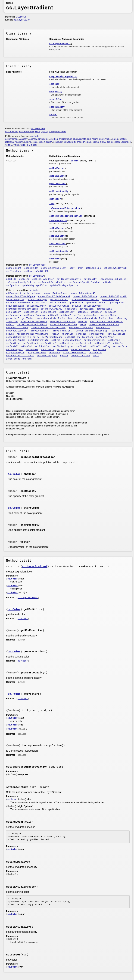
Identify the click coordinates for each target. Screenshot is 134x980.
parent (115, 139)
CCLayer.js (21, 17)
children (54, 139)
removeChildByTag (16, 331)
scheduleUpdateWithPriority (23, 337)
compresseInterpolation (63, 77)
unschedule (95, 353)
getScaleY (111, 312)
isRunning (121, 318)
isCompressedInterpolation (65, 208)
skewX (96, 142)
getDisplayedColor (43, 279)
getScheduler (14, 315)
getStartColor (58, 184)
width (23, 145)
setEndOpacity (58, 236)
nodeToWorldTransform (63, 322)
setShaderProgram (63, 347)
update (64, 356)
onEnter (83, 322)
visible (16, 145)
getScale (83, 312)
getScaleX (96, 312)
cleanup (37, 293)
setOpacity (13, 286)
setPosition (13, 343)
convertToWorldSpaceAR (113, 297)
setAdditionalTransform (79, 337)
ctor (72, 268)
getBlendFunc (93, 268)
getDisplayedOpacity (69, 279)
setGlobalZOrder (16, 340)
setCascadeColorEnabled (52, 282)
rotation (123, 139)
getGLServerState (59, 306)
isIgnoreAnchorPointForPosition (94, 318)
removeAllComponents (81, 328)
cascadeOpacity (27, 131)
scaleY (49, 142)
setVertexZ (32, 350)
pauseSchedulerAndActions (104, 325)
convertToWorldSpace (85, 297)
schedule (81, 334)
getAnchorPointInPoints (85, 300)
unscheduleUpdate (47, 356)
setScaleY (26, 347)
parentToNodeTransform (63, 325)
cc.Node (35, 136)
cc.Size (12, 799)
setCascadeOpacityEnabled (84, 282)
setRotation (66, 343)
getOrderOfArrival (52, 309)
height (95, 139)
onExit (10, 325)
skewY (103, 142)
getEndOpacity (58, 176)
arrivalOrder (44, 139)
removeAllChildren (17, 328)
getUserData (91, 315)
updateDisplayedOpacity (64, 286)
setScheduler (42, 347)
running (28, 142)
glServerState (80, 139)
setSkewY (94, 347)
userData (116, 142)
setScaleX (12, 347)
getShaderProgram (34, 315)
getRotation (31, 312)
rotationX (10, 142)
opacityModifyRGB (57, 131)
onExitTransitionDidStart (32, 325)
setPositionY (49, 343)
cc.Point (13, 593)
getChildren (77, 303)
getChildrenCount (97, 303)
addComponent (14, 293)
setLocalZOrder (72, 340)
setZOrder (63, 350)
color (38, 131)
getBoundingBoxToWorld (19, 303)
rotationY (19, 142)
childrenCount (66, 139)
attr (27, 293)
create (75, 161)
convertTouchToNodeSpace (21, 297)
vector (53, 115)
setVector (55, 259)
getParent (71, 309)
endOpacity (56, 92)
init (52, 204)
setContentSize (58, 221)
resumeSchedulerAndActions (33, 334)
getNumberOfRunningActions (22, 309)
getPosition (87, 309)
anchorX (24, 139)
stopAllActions (37, 353)
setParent (114, 340)
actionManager (12, 139)
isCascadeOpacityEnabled (21, 282)
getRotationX (49, 312)
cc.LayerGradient (59, 44)
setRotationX (84, 343)
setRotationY (102, 343)
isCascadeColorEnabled (113, 279)
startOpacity (57, 107)
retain (55, 334)
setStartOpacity (59, 251)
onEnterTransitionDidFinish (107, 322)
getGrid (76, 306)
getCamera (41, 303)
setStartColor (58, 244)
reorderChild (118, 331)
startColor (56, 99)
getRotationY (67, 312)
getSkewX (53, 315)
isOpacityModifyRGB (115, 268)
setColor (108, 282)
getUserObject (109, 315)
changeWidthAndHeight (54, 268)
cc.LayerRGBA (38, 128)
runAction (68, 334)
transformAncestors (75, 353)
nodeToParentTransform (34, 322)
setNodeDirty (70, 142)
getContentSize (15, 306)
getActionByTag (15, 300)
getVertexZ (13, 318)
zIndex (34, 145)
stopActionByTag (16, 353)
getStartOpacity (59, 191)
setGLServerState (38, 340)
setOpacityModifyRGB (36, 271)
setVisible (48, 350)
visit (96, 356)
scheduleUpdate (116, 334)
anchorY (33, 139)
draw (80, 268)
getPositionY (14, 312)
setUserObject (14, 350)
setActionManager (52, 337)
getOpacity (90, 279)
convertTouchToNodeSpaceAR (54, 297)
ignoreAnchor (105, 139)
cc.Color (14, 474)
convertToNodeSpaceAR (83, 293)
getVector (55, 199)
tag (109, 142)
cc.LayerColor (22, 20)
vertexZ (9, 145)
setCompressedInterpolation (66, 216)
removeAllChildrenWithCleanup (48, 328)
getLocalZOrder (93, 306)
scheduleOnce (97, 334)
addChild (11, 279)
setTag (106, 347)
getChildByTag (58, 303)
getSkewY (66, 315)
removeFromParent (62, 331)
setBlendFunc (14, 271)
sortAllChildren (81, 350)
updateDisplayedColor (35, 286)
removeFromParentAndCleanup (91, 331)
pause (83, 325)
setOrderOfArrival (95, 340)
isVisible (12, 322)
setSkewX (81, 347)
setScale (118, 343)
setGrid (56, 340)
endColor (54, 84)
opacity (44, 131)
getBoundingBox (110, 300)
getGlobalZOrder (36, 306)
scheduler (58, 142)
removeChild (103, 328)
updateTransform (80, 356)
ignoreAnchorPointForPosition (54, 318)
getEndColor (56, 168)
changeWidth (31, 268)
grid (89, 139)
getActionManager (37, 300)
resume (10, 334)
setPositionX (31, 343)
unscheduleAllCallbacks (20, 356)
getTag (78, 315)
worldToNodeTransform (19, 359)
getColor (24, 279)
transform (54, 353)
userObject (126, 142)
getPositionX (104, 309)
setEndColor (56, 228)
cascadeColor (12, 131)
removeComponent (39, 331)
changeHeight (14, 268)
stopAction (99, 350)
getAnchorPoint (59, 300)
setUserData (120, 347)
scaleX (42, 142)
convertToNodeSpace (56, 293)
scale (35, 142)
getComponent (117, 303)
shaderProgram (84, 142)
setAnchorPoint (105, 337)
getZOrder (28, 318)
